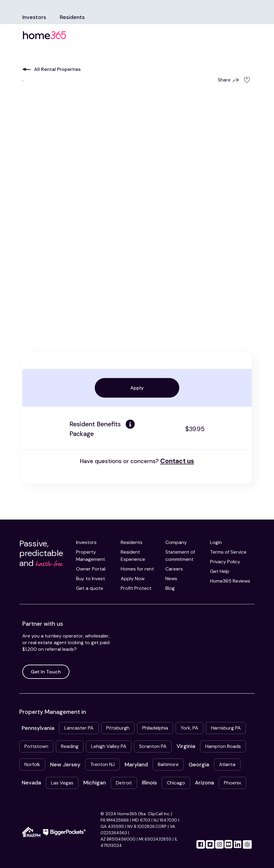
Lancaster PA (79, 728)
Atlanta (227, 764)
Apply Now (133, 579)
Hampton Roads (223, 746)
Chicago (176, 783)
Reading (70, 746)
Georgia (199, 765)
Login (216, 542)
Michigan (95, 783)
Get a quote (90, 588)
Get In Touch (46, 672)
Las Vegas (62, 783)
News (171, 579)
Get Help (220, 571)
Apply (137, 388)
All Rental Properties (51, 69)
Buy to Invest (91, 579)
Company (176, 542)
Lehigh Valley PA (109, 746)
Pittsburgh (118, 728)
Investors (34, 17)
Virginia (186, 746)
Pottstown (36, 746)
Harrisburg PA (226, 728)
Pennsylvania (38, 728)
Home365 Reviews (230, 581)
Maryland (136, 765)
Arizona (204, 783)
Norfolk (32, 764)
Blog (170, 588)
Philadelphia (155, 728)
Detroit (124, 783)
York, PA (190, 728)
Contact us (177, 461)
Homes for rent (137, 569)
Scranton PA (153, 746)
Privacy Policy (225, 562)
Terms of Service (228, 552)
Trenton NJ (102, 764)
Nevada (31, 783)
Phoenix (233, 783)
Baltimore (168, 764)
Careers (174, 569)
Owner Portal (91, 569)
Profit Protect (136, 588)
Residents (72, 17)
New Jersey (65, 765)
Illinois (149, 783)
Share (228, 80)
